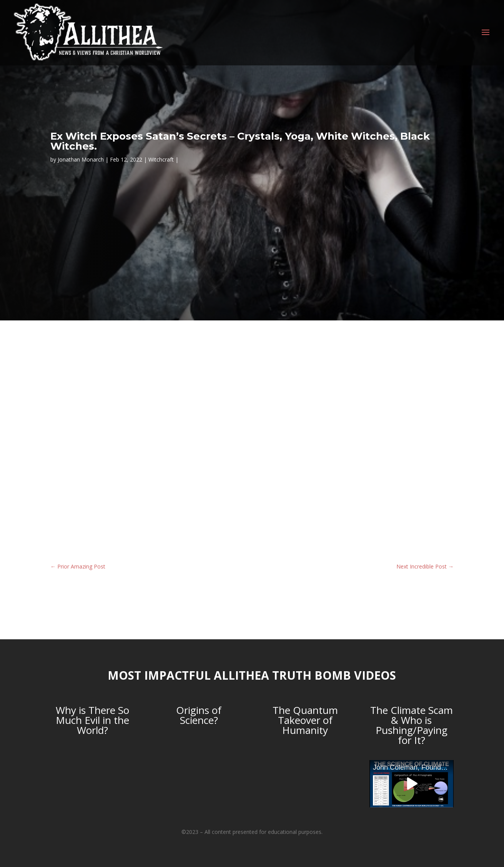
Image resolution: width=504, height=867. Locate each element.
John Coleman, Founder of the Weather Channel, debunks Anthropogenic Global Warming (413, 767)
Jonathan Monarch (81, 159)
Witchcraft (161, 159)
